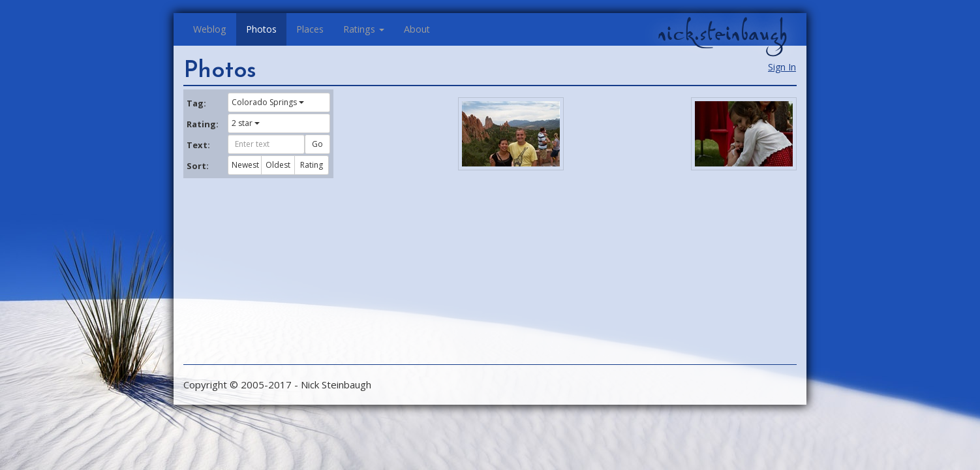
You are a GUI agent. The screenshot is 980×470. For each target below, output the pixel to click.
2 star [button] (246, 123)
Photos (261, 29)
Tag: (196, 103)
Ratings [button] (364, 29)
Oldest (278, 165)
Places (310, 29)
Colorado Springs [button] (268, 102)
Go (317, 144)
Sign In (782, 67)
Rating (312, 165)
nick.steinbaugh (722, 33)
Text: (198, 145)
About (417, 29)
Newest (245, 165)
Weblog (210, 29)
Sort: (198, 166)
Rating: (202, 124)
